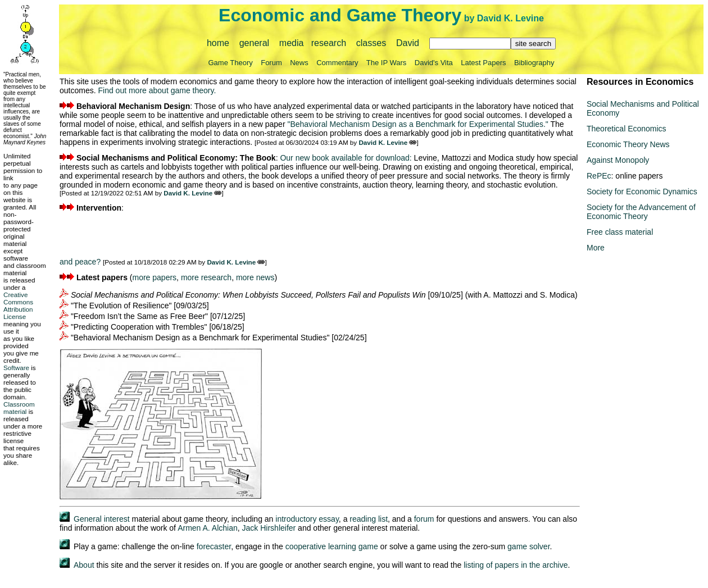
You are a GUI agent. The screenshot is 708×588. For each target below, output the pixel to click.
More (596, 248)
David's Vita (434, 63)
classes (371, 43)
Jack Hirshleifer (269, 528)
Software (16, 368)
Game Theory (231, 63)
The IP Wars (387, 63)
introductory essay (307, 519)
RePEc (599, 176)
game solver (528, 546)
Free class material (620, 232)
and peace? (80, 262)
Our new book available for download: (346, 158)
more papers (155, 277)
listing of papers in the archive (516, 565)
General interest (102, 519)
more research (206, 277)
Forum (271, 63)
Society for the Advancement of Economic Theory (641, 212)
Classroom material (19, 408)
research (329, 43)
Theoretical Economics (627, 129)
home (218, 43)
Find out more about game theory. (157, 90)
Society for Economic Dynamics (642, 192)
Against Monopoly (618, 160)
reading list (369, 519)
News (299, 63)
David (408, 43)
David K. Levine (510, 18)
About (84, 565)
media (292, 43)
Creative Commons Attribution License (18, 306)
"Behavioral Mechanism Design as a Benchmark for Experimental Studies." (417, 124)
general (254, 43)
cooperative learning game (332, 546)
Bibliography (534, 63)
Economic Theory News (628, 144)
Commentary (337, 63)
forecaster (214, 546)
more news (255, 277)
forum (424, 519)
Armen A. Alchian (208, 528)
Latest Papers (483, 63)
